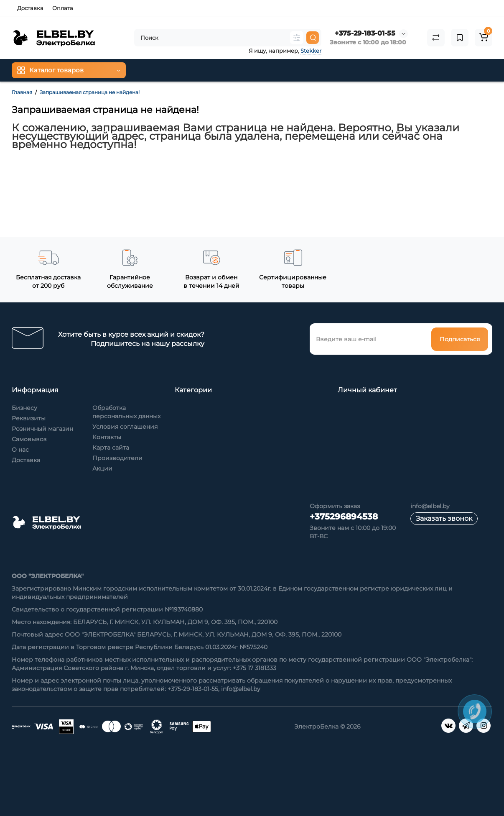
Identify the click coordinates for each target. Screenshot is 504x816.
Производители (117, 458)
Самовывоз (29, 439)
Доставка (30, 8)
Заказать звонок (444, 518)
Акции (102, 468)
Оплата (63, 8)
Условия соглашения (125, 427)
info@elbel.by (430, 506)
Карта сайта (111, 448)
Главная (22, 92)
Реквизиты (29, 418)
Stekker (311, 51)
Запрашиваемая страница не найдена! (90, 92)
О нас (20, 450)
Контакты (107, 437)
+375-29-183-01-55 (365, 33)
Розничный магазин (42, 429)
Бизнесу (24, 408)
